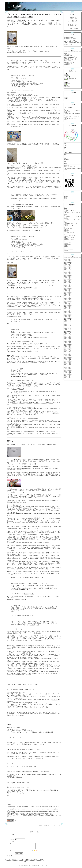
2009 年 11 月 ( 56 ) (68, 350)
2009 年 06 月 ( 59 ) (68, 357)
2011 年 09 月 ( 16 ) (68, 322)
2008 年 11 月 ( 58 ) (68, 366)
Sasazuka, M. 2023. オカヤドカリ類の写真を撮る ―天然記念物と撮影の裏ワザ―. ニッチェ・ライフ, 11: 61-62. (31, 815)
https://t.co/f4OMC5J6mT (22, 590)
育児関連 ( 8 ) (67, 65)
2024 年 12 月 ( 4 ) (68, 262)
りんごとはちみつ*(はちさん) (70, 41)
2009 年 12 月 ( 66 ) (68, 349)
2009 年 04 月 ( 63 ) (68, 360)
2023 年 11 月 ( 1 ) (68, 270)
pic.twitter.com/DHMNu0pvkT (18, 376)
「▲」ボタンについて (69, 233)
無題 (65, 74)
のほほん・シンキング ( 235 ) (70, 60)
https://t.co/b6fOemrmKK (40, 337)
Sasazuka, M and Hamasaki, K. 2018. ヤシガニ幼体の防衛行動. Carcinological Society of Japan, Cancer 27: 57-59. (30, 813)
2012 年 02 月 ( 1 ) (68, 317)
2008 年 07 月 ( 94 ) (68, 371)
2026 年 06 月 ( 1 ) (68, 259)
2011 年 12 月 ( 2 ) (68, 319)
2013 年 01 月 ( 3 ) (68, 308)
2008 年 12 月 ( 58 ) (68, 365)
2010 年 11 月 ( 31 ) (68, 335)
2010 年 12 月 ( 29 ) (68, 334)
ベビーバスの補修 (68, 108)
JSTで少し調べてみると (42, 357)
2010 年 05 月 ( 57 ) (68, 343)
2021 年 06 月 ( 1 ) (68, 279)
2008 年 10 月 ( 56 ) (68, 367)
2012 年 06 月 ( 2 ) (68, 313)
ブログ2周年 (67, 247)
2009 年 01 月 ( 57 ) (68, 363)
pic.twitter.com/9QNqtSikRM (18, 200)
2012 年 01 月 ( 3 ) (68, 318)
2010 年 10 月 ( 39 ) (68, 336)
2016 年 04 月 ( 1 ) (68, 296)
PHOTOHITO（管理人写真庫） (71, 39)
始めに (66, 208)
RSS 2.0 (66, 199)
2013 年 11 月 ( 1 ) (68, 302)
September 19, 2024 (29, 341)
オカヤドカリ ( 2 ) (68, 63)
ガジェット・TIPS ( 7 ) (69, 62)
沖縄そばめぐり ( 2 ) (68, 61)
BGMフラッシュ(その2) (69, 237)
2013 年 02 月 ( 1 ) (68, 306)
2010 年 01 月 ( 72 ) (68, 348)
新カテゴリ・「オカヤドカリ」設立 (14, 861)
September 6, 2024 (29, 90)
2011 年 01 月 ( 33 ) (68, 332)
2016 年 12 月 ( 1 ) (68, 293)
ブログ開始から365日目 (69, 240)
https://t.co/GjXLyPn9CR (33, 625)
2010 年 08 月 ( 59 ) (68, 339)
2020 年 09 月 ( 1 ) (68, 281)
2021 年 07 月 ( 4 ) (68, 278)
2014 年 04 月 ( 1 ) (68, 300)
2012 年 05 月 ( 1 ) (68, 314)
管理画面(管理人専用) (69, 38)
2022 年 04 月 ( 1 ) (68, 274)
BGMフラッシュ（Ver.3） (70, 242)
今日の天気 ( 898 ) (68, 56)
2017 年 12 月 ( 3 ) (68, 291)
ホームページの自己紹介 (17, 389)
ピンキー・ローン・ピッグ (43, 866)
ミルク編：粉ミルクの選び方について (72, 116)
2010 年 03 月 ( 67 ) (68, 345)
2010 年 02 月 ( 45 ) (68, 347)
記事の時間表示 (68, 244)
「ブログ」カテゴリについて (70, 210)
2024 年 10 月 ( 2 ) (68, 265)
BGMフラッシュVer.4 (69, 249)
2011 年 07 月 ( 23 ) (68, 324)
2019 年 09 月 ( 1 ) (68, 287)
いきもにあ (20, 775)
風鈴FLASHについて (69, 230)
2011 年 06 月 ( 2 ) (68, 326)
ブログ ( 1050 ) (67, 54)
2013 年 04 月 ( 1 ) (68, 305)
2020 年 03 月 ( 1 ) (68, 284)
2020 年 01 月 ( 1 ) (68, 285)
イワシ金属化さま (30, 223)
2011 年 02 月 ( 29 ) (68, 331)
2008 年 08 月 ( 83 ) (68, 370)
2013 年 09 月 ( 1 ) (68, 304)
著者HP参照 (25, 772)
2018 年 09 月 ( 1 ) (68, 289)
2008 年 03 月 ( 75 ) (68, 376)
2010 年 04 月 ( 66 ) (68, 344)
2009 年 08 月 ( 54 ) (68, 354)
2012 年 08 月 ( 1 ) (68, 311)
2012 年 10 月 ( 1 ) (68, 310)
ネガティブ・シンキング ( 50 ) (71, 58)
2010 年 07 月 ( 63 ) (68, 340)
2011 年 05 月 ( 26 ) (68, 327)
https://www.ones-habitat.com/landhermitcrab (37, 285)
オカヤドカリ (53, 826)
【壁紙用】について (68, 226)
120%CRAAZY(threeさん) (69, 40)
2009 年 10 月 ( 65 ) (68, 352)
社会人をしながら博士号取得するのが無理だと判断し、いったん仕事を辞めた (32, 403)
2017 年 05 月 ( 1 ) (68, 292)
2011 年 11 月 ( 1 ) (68, 321)
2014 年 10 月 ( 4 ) (68, 298)
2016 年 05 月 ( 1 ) (68, 294)
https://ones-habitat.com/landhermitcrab (17, 52)
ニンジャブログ (27, 866)
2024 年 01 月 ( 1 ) (68, 268)
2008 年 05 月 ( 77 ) (68, 374)
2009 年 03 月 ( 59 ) (68, 361)
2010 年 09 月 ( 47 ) (68, 337)
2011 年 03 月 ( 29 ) (68, 330)
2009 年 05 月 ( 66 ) (68, 358)
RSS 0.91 (66, 197)
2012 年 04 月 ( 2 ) (68, 315)
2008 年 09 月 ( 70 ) (68, 369)
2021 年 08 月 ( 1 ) (68, 276)
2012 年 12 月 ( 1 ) (68, 309)
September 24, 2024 (29, 594)
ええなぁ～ (67, 77)
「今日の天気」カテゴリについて (71, 223)
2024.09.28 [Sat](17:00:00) (44, 826)
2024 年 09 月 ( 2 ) (68, 266)
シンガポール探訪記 (25, 407)
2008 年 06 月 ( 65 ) (68, 373)
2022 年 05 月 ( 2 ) (68, 272)
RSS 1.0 (66, 198)
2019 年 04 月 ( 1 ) (68, 288)
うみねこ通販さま (45, 223)
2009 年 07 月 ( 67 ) (68, 356)
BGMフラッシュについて (70, 235)
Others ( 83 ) (67, 53)
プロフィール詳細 (68, 152)
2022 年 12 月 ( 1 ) (68, 271)
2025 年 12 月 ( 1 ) (68, 261)
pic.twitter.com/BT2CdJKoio (31, 86)
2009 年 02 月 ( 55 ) (68, 362)
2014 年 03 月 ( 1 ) (68, 301)
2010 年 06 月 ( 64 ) (68, 341)
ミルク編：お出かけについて (70, 118)
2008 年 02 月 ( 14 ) (68, 378)
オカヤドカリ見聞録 (13, 100)
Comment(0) (58, 826)
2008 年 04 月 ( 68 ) (68, 375)
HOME (26, 861)
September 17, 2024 (29, 380)
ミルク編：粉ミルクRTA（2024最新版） (73, 114)
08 (75, 17)
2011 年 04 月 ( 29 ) (68, 328)
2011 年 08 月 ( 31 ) (68, 323)
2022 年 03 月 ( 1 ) (68, 275)
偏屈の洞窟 (50, 100)
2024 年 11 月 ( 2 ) (68, 263)
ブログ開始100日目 (68, 228)
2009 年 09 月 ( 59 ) (68, 353)
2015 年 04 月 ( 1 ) (68, 297)
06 (70, 17)
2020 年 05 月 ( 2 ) (68, 283)
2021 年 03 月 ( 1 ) (68, 280)
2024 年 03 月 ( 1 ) (68, 267)
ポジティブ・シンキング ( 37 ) (71, 57)
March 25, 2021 (29, 204)
